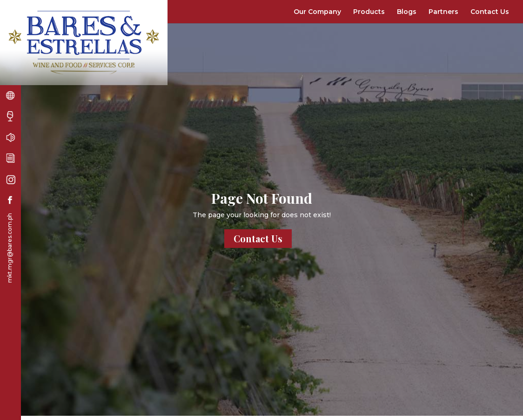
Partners (443, 12)
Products (369, 12)
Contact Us (490, 12)
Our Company (317, 12)
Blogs (407, 12)
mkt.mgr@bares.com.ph (10, 248)
